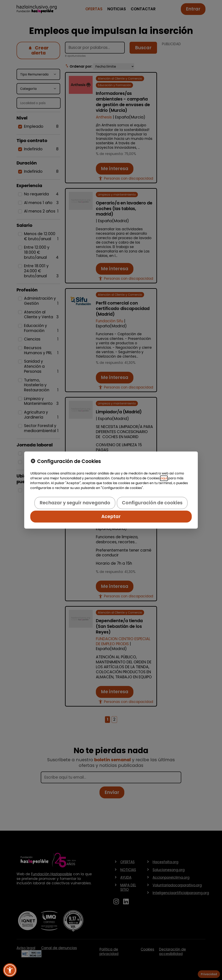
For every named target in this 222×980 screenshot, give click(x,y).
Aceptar (111, 516)
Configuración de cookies (152, 503)
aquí (164, 478)
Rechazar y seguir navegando (75, 503)
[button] (10, 970)
